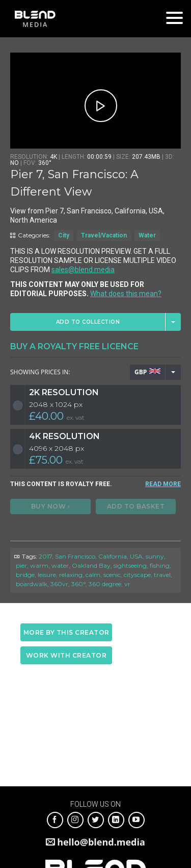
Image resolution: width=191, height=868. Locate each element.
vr (127, 584)
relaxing (71, 575)
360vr (59, 584)
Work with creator (66, 655)
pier (21, 565)
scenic (112, 575)
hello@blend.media (101, 842)
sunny (155, 556)
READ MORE (163, 484)
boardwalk (32, 584)
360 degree (105, 584)
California (113, 556)
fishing (160, 565)
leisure (47, 575)
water (60, 565)
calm (93, 575)
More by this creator (66, 632)
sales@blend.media (83, 270)
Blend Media (35, 19)
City (64, 235)
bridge (25, 575)
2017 (45, 556)
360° (78, 584)
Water (147, 235)
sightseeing (130, 565)
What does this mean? (126, 294)
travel (162, 575)
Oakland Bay (91, 565)
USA (136, 556)
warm (39, 565)
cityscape (137, 575)
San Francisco (75, 556)
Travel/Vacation (104, 235)
